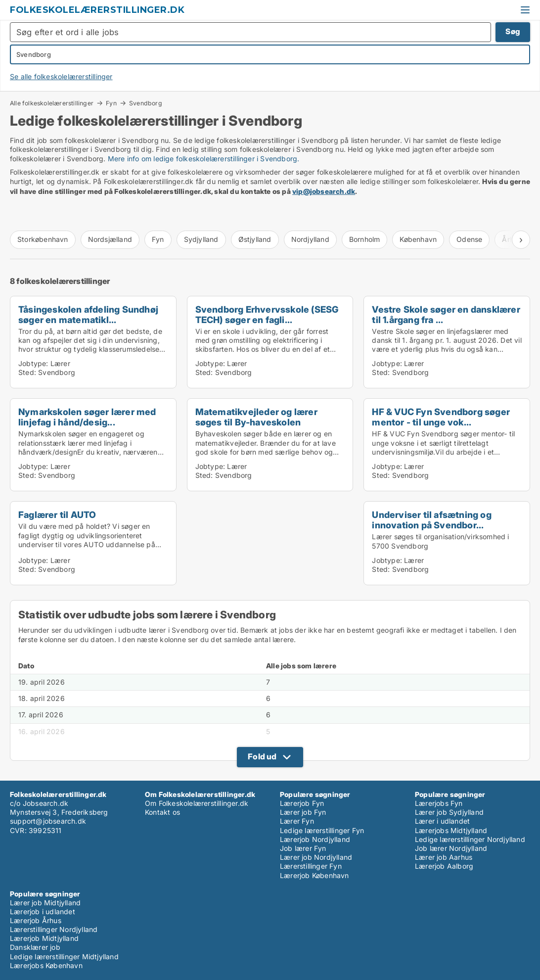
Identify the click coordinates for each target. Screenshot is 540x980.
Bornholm (365, 239)
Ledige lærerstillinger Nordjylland (470, 839)
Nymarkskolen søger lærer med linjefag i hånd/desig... (87, 417)
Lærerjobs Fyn (439, 803)
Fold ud (262, 756)
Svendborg (146, 103)
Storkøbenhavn (43, 239)
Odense (469, 239)
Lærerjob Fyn (302, 803)
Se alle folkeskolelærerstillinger (61, 76)
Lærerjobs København (46, 965)
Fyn (111, 103)
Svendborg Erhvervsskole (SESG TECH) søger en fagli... (267, 314)
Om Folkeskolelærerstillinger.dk (197, 803)
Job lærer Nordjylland (451, 848)
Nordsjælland (110, 239)
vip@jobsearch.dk (324, 191)
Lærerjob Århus (36, 920)
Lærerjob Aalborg (444, 866)
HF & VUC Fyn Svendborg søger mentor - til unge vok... (441, 417)
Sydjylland (201, 239)
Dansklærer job (35, 947)
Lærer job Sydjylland (449, 812)
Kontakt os (162, 812)
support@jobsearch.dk (48, 821)
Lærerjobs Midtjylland (451, 830)
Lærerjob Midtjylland (44, 938)
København (418, 239)
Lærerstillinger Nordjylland (54, 929)
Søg (513, 31)
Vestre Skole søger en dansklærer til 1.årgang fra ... (446, 314)
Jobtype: (33, 363)
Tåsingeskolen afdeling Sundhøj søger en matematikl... (88, 314)
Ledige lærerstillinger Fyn (322, 830)
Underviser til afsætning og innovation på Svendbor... (431, 520)
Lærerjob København (315, 875)
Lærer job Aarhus (444, 857)
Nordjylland (310, 239)
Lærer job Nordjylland (316, 857)
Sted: (27, 372)
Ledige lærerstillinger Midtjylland (64, 957)
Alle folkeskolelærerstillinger (52, 103)
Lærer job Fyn (303, 812)
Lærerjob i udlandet (43, 911)
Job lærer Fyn (303, 848)
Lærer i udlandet (442, 821)
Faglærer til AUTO (57, 514)
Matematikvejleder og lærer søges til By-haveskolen (256, 417)
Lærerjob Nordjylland (315, 839)
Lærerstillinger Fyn (311, 866)
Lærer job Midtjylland (45, 903)
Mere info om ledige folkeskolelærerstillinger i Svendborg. (204, 159)
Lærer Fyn (297, 821)
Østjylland (255, 239)
